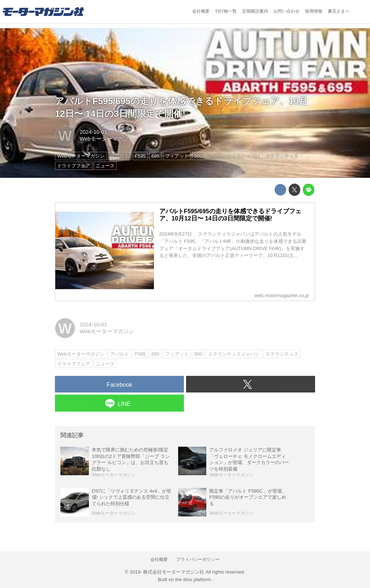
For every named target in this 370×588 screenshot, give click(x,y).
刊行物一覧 (226, 11)
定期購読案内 (255, 11)
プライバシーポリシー (198, 559)
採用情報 (314, 11)
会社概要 (201, 11)
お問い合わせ (287, 11)
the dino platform (193, 580)
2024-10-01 (93, 132)
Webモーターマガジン (107, 139)
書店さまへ (339, 11)
